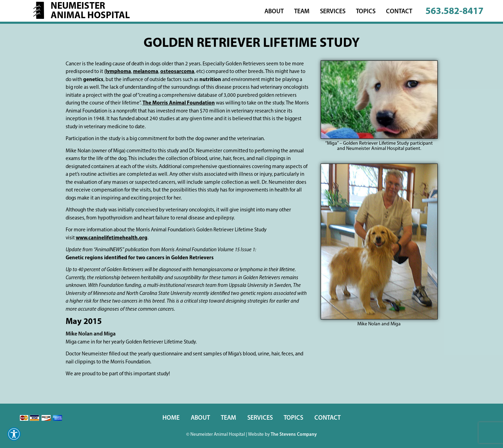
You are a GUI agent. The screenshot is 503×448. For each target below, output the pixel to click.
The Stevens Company (294, 435)
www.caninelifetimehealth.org (112, 238)
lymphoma (118, 72)
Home (171, 418)
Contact (399, 12)
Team (302, 12)
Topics (366, 12)
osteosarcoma (177, 72)
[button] (14, 434)
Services (333, 12)
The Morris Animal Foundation (179, 103)
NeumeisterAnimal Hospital (90, 11)
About (274, 12)
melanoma (146, 72)
